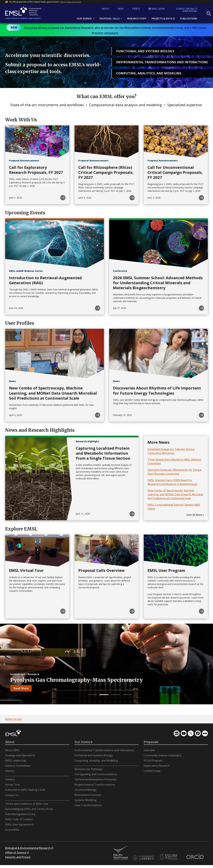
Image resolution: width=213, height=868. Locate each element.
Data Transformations (88, 805)
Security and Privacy (18, 857)
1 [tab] (92, 695)
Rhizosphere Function (88, 795)
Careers (10, 779)
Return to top (13, 719)
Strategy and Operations (20, 755)
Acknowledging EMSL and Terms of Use (29, 809)
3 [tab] (116, 695)
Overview (149, 750)
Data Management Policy (20, 814)
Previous (3, 664)
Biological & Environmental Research (28, 848)
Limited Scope (152, 771)
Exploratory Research (157, 766)
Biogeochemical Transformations (95, 785)
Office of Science (16, 853)
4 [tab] (127, 695)
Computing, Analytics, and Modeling (96, 761)
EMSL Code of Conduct (19, 819)
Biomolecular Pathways (89, 769)
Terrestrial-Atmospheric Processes (96, 779)
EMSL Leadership (16, 761)
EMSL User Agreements (20, 824)
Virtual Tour (13, 785)
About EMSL (13, 750)
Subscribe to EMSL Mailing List (24, 790)
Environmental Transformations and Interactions (104, 750)
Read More (23, 689)
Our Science (84, 742)
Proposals (151, 742)
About (10, 742)
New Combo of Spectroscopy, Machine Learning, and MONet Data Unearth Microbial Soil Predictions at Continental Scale (175, 494)
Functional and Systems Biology (94, 755)
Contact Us (12, 795)
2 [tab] (104, 695)
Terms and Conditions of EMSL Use (27, 804)
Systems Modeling (86, 800)
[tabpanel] (107, 664)
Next (210, 664)
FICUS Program (153, 761)
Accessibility (12, 830)
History (10, 771)
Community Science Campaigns (162, 755)
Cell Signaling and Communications (96, 774)
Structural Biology (85, 790)
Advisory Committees (18, 766)
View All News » (195, 515)
